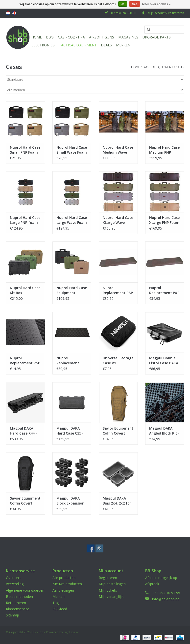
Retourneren (16, 603)
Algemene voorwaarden (25, 590)
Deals (106, 45)
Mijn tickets (108, 590)
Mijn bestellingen (112, 584)
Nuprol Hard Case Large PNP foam (25, 220)
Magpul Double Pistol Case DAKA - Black (164, 361)
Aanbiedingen (63, 590)
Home (37, 37)
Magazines (128, 37)
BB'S (50, 37)
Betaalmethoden (19, 596)
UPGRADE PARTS (157, 37)
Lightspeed (71, 632)
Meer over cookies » (156, 4)
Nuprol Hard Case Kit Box (25, 290)
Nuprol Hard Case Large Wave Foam (72, 220)
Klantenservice (18, 609)
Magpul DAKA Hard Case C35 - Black (70, 431)
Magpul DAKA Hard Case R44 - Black (24, 431)
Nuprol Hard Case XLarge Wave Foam (118, 220)
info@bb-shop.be (166, 599)
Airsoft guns (102, 37)
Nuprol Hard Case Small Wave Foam (72, 150)
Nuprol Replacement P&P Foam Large (118, 290)
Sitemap (12, 615)
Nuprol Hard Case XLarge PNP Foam (164, 220)
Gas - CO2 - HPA (71, 37)
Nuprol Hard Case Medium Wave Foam (118, 150)
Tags (56, 603)
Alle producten (64, 578)
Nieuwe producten (67, 584)
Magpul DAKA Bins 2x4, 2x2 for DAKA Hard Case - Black (118, 501)
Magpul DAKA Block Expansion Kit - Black (70, 501)
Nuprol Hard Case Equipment (72, 290)
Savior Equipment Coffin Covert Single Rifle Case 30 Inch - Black (25, 501)
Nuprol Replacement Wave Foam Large (72, 361)
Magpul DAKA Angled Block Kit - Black (164, 431)
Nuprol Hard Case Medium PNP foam (164, 150)
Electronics (43, 45)
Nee (135, 4)
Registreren (108, 578)
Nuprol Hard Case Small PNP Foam (25, 150)
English (14, 13)
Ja (123, 4)
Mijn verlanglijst (111, 596)
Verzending (15, 584)
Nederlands (8, 13)
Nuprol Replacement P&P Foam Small (25, 361)
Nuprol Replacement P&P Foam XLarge (164, 290)
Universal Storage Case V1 (118, 360)
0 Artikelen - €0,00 (121, 13)
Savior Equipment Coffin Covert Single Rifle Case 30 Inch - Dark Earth (118, 431)
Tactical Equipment (78, 45)
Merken (123, 45)
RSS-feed (60, 609)
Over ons (13, 578)
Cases (180, 67)
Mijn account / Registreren (163, 13)
